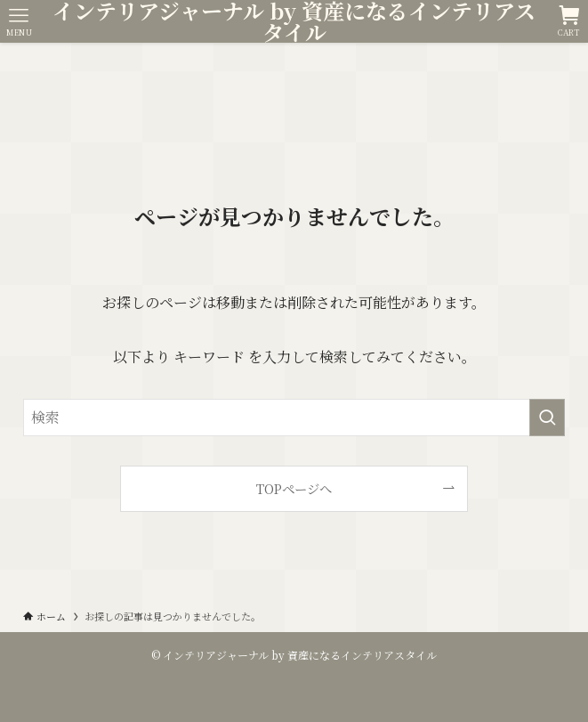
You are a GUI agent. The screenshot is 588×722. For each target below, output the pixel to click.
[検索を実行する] (547, 418)
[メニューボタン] (19, 21)
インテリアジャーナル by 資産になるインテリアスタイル (294, 21)
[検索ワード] (294, 418)
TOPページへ (294, 488)
